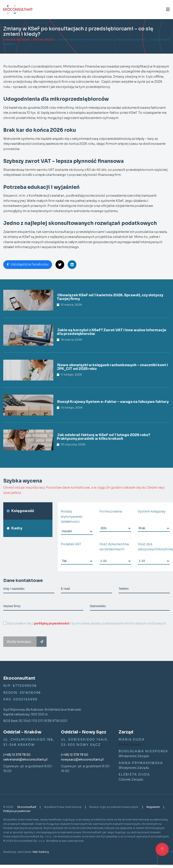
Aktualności (44, 40)
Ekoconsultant (27, 807)
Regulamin (154, 807)
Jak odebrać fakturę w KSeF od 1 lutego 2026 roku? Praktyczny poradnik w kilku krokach (103, 437)
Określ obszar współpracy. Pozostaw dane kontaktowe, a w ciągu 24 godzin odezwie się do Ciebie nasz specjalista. (84, 490)
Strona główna (17, 40)
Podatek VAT (71, 544)
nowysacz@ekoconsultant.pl (82, 760)
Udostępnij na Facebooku (28, 264)
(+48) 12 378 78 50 (17, 755)
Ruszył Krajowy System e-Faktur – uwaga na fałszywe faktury (113, 402)
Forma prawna (111, 511)
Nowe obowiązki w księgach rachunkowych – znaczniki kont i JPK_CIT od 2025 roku (112, 367)
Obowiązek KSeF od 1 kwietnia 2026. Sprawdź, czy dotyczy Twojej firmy (110, 297)
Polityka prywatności (17, 811)
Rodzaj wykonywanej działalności (72, 516)
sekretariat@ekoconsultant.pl (25, 760)
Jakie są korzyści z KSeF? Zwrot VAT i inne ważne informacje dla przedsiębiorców (112, 332)
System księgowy (152, 511)
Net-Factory (41, 852)
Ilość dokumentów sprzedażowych (114, 547)
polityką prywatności (52, 623)
